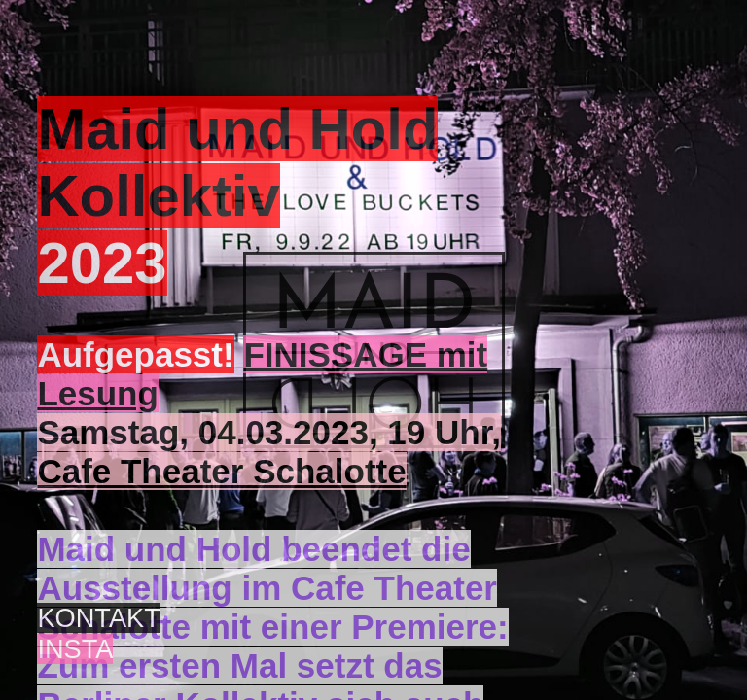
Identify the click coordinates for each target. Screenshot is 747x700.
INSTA (75, 649)
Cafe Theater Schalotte (221, 471)
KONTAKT (98, 618)
